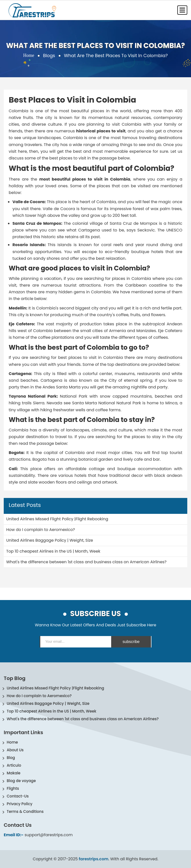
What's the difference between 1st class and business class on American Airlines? (83, 719)
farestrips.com (94, 859)
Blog (11, 758)
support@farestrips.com (49, 835)
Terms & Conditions (25, 811)
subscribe (131, 642)
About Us (15, 750)
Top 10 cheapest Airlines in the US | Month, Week (51, 711)
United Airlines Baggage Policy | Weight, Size (48, 703)
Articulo (14, 765)
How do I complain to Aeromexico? (39, 696)
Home (29, 56)
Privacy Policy (20, 804)
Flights (13, 788)
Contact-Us (18, 796)
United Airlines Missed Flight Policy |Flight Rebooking (55, 688)
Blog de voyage (21, 781)
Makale (14, 773)
